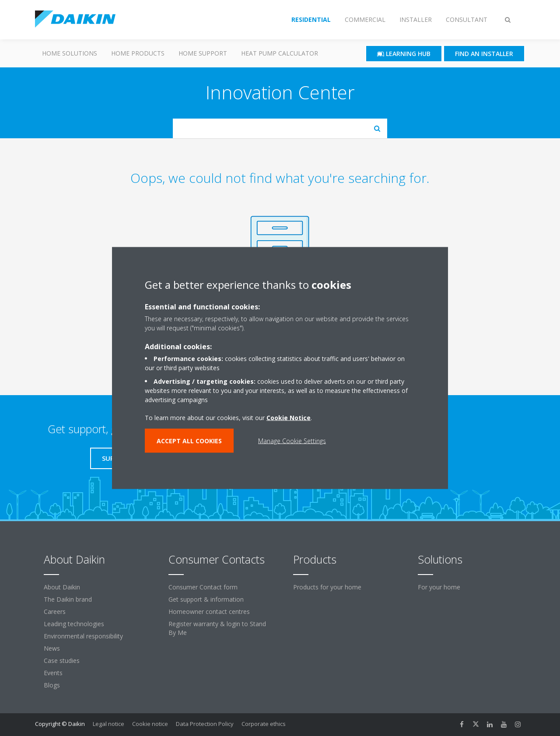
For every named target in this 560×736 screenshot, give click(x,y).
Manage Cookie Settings (292, 441)
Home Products (138, 53)
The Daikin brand (68, 599)
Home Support (203, 53)
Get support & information (206, 599)
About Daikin (62, 587)
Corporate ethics (264, 724)
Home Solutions (70, 53)
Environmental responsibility (83, 636)
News (52, 648)
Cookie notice (150, 724)
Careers (55, 612)
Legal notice (108, 724)
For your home (439, 587)
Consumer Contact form (203, 587)
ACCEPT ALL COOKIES (189, 441)
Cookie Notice (289, 418)
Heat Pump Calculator (280, 53)
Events (53, 673)
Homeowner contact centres (209, 612)
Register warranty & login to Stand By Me (217, 628)
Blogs (52, 685)
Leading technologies (74, 624)
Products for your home (327, 587)
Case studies (62, 661)
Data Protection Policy (205, 724)
